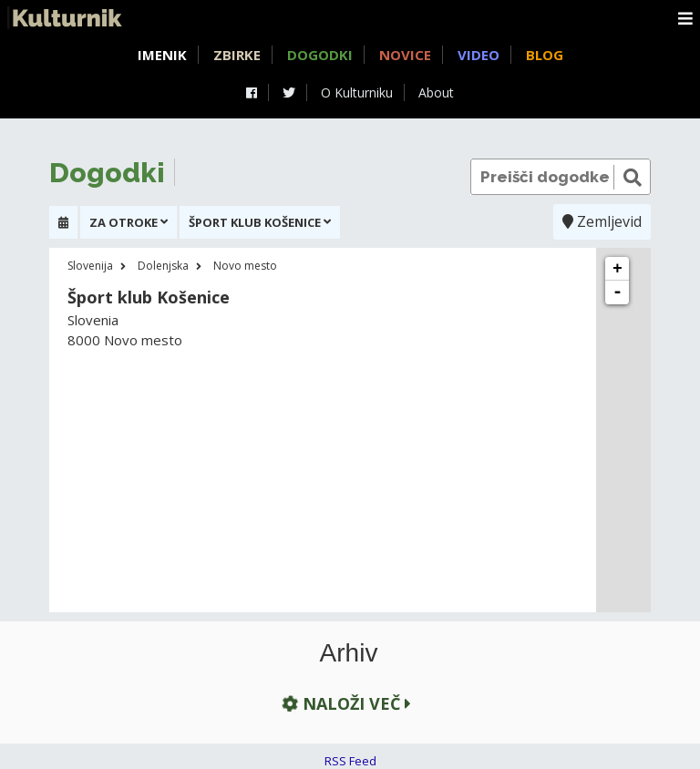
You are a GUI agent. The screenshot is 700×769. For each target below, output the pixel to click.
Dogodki (320, 55)
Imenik (162, 55)
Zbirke (237, 55)
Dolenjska (163, 266)
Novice (405, 55)
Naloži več (345, 703)
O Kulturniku (357, 92)
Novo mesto (245, 266)
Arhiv (349, 653)
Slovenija (90, 266)
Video (479, 55)
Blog (545, 55)
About (436, 92)
